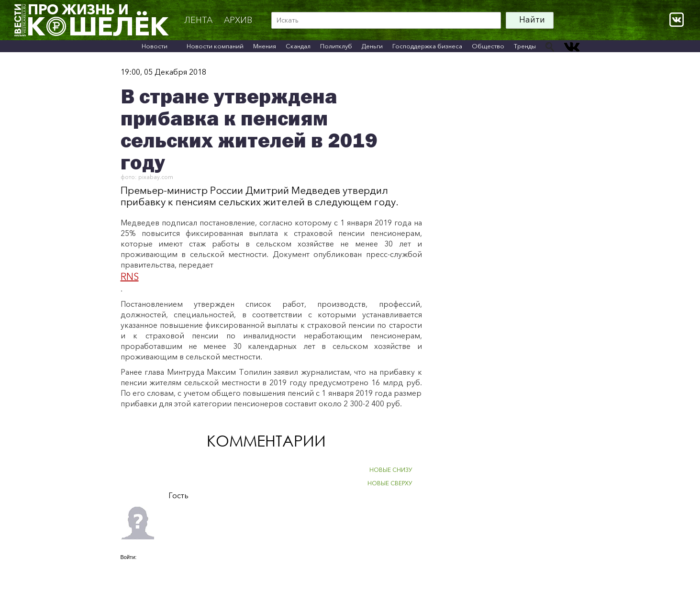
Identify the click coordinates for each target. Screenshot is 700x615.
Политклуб (336, 46)
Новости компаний (215, 46)
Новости (155, 46)
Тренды (525, 46)
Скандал (298, 46)
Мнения (265, 46)
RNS (130, 277)
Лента (198, 20)
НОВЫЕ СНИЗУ (391, 470)
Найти (532, 20)
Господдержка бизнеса (427, 46)
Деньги (372, 46)
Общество (488, 46)
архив (238, 20)
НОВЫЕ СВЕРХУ (390, 483)
